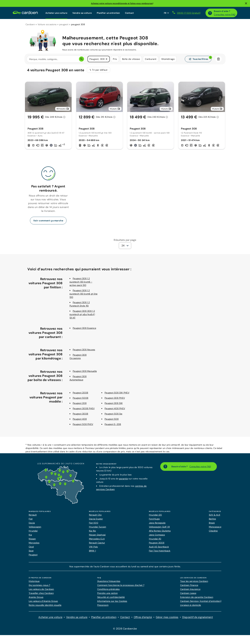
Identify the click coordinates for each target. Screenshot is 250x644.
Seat (31, 551)
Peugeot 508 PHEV (83, 424)
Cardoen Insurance (190, 589)
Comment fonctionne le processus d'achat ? (121, 585)
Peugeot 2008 (80, 393)
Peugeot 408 (80, 419)
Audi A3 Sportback (159, 547)
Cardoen (30, 24)
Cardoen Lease (188, 593)
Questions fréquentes (109, 581)
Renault (33, 515)
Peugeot (33, 555)
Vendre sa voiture (82, 13)
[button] (107, 59)
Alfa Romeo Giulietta (160, 531)
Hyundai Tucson (98, 527)
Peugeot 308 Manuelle (85, 371)
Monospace (215, 527)
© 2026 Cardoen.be (125, 629)
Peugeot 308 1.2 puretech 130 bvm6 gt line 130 (83, 294)
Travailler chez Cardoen (41, 593)
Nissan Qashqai (97, 535)
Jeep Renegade (157, 523)
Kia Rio (92, 531)
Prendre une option (108, 593)
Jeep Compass (157, 535)
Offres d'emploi (143, 617)
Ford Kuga (154, 519)
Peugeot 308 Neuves (84, 350)
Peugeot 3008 (80, 414)
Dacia (32, 523)
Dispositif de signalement (198, 617)
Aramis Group (36, 597)
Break (212, 523)
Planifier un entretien (108, 13)
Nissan (32, 539)
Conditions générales (108, 589)
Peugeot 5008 (81, 398)
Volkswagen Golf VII (159, 527)
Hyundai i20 (155, 515)
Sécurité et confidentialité (111, 597)
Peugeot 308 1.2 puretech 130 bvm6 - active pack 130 (81, 282)
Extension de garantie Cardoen (197, 597)
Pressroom (103, 605)
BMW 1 (92, 551)
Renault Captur (97, 543)
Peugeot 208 (80, 403)
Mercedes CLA (97, 539)
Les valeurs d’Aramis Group (43, 601)
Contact (129, 13)
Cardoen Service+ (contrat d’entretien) (201, 601)
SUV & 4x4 (215, 515)
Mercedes (34, 543)
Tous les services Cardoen (194, 581)
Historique (34, 581)
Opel (31, 547)
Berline (212, 519)
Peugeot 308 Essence (84, 328)
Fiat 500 (94, 523)
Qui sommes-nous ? (39, 585)
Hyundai (33, 531)
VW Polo (93, 547)
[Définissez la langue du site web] (166, 13)
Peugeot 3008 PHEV (84, 408)
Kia (30, 535)
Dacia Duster (96, 519)
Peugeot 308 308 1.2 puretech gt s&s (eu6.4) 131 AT (82, 314)
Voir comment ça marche (48, 221)
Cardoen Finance (189, 585)
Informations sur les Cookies (112, 601)
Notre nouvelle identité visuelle (45, 605)
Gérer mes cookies (167, 617)
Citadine (213, 531)
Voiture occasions (47, 24)
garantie (123, 479)
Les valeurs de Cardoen (41, 589)
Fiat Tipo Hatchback (160, 551)
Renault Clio (95, 515)
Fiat (31, 519)
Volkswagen (35, 527)
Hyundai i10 (155, 539)
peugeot (64, 24)
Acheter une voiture (56, 13)
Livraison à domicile (191, 605)
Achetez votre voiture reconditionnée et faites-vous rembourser (122, 3)
